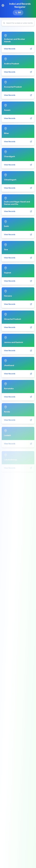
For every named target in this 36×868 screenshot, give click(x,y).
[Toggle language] (18, 13)
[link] (18, 42)
